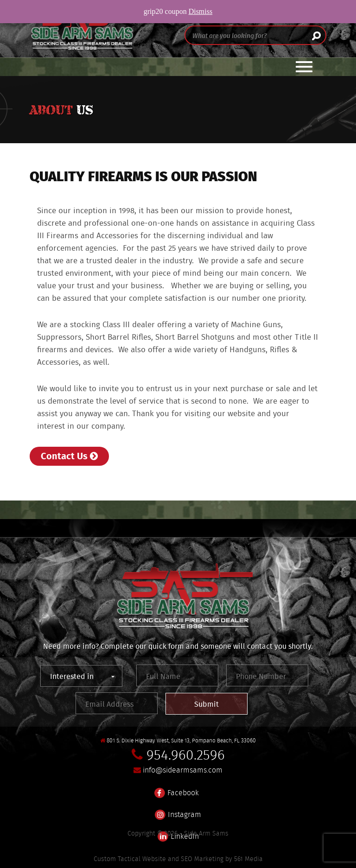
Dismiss (201, 11)
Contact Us (69, 455)
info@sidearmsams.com (183, 770)
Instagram (178, 809)
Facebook (177, 787)
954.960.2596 (186, 755)
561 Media (248, 859)
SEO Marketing (202, 859)
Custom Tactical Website (130, 859)
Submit (207, 704)
